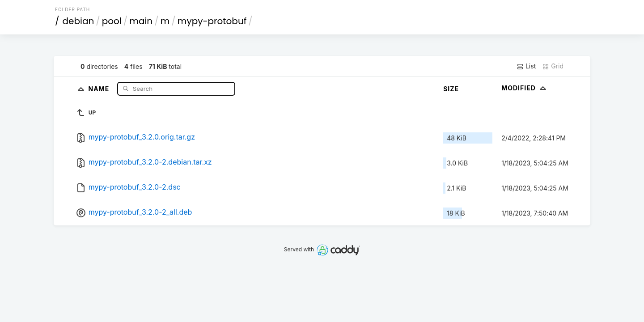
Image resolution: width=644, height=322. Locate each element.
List (526, 66)
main (141, 21)
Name (100, 88)
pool (112, 21)
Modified (525, 88)
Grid (553, 66)
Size (451, 89)
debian (78, 21)
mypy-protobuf (212, 21)
